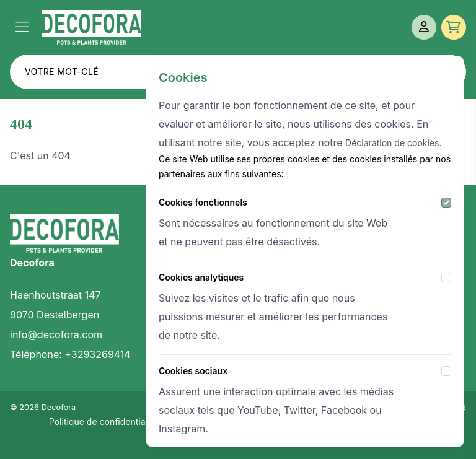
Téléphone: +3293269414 (70, 354)
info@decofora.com (56, 334)
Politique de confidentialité (103, 422)
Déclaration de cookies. (393, 143)
